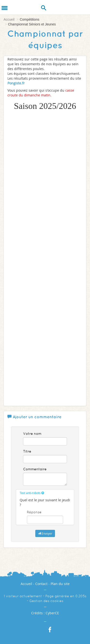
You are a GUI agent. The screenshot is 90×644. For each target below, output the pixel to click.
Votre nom (32, 434)
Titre (27, 451)
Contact (41, 584)
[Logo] (16, 7)
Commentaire (35, 469)
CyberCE (52, 613)
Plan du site (60, 584)
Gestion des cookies (46, 601)
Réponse (34, 512)
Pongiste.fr (16, 83)
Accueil (9, 19)
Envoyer (45, 533)
